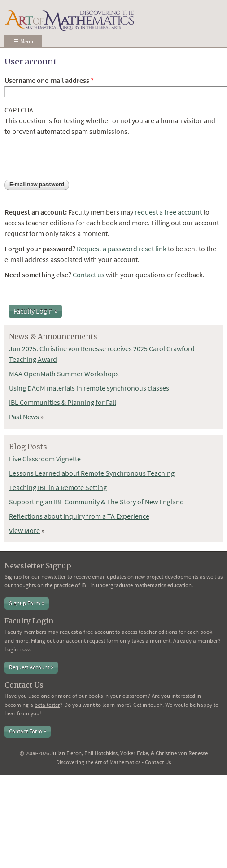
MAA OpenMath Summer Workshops (64, 374)
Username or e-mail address (49, 80)
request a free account (168, 212)
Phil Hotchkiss (101, 753)
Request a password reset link (122, 249)
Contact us (89, 275)
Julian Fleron (66, 753)
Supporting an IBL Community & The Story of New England (96, 502)
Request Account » (31, 667)
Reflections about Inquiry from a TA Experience (79, 516)
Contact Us (158, 762)
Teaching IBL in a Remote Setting (58, 487)
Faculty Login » (35, 311)
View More (24, 530)
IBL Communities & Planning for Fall (63, 402)
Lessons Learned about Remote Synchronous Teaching (92, 473)
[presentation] (73, 154)
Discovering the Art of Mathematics (98, 762)
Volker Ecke (134, 753)
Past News (24, 417)
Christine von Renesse (182, 753)
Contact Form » (28, 731)
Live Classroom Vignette (45, 459)
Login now (17, 649)
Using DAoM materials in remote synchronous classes (89, 388)
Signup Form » (27, 603)
